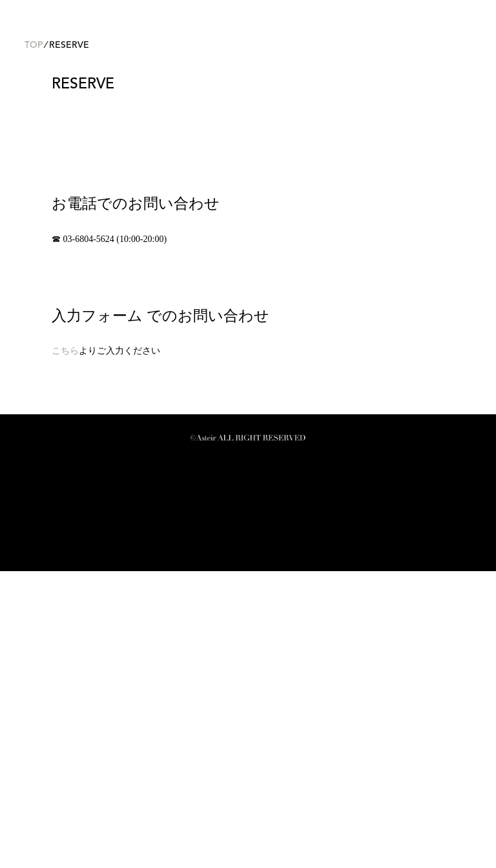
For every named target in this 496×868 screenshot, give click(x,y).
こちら (65, 648)
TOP (34, 342)
